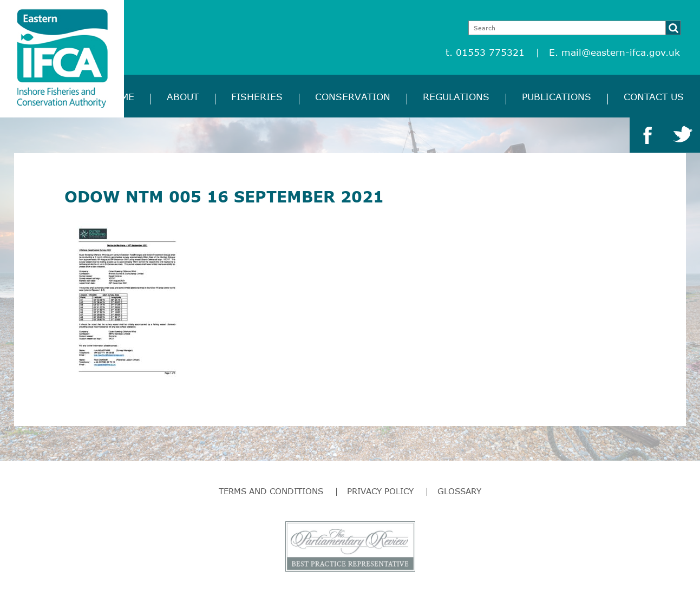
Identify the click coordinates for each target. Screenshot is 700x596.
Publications (557, 97)
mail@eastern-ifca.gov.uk (621, 52)
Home (120, 97)
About (183, 97)
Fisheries (257, 97)
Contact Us (654, 97)
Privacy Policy (380, 491)
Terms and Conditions (271, 491)
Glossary (459, 491)
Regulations (456, 97)
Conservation (353, 97)
